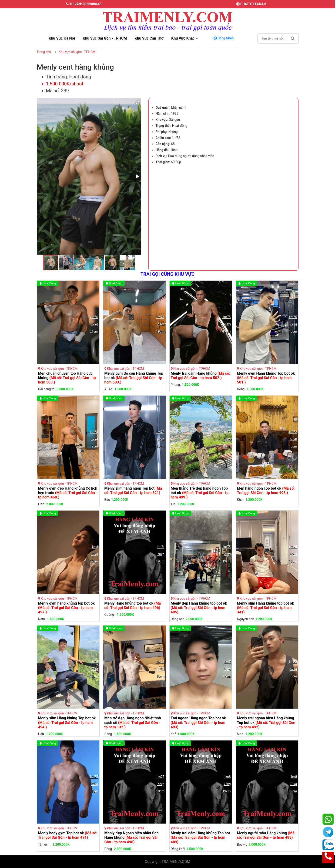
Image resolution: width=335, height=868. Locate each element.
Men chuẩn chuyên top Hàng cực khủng (67, 378)
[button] (137, 102)
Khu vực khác (184, 38)
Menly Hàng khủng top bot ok (133, 606)
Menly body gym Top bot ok (68, 835)
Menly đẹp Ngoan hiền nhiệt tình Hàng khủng (132, 837)
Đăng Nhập (224, 38)
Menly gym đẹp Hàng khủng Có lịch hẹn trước (68, 493)
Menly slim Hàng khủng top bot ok (266, 608)
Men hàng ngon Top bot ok (266, 491)
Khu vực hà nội (62, 38)
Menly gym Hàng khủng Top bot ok (266, 378)
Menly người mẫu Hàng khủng (266, 835)
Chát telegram (251, 4)
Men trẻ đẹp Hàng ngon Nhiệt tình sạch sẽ (133, 722)
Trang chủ (44, 52)
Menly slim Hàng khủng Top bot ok (67, 722)
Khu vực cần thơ (149, 38)
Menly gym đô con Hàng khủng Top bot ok (134, 378)
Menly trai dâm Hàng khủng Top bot (200, 837)
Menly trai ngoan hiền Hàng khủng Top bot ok (266, 722)
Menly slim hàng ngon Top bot (133, 491)
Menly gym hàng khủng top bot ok (66, 608)
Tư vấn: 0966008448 (84, 4)
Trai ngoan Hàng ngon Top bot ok (198, 722)
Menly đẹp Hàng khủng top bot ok (199, 608)
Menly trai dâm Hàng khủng (200, 376)
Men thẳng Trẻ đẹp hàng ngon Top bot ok (200, 493)
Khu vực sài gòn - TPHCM (105, 38)
